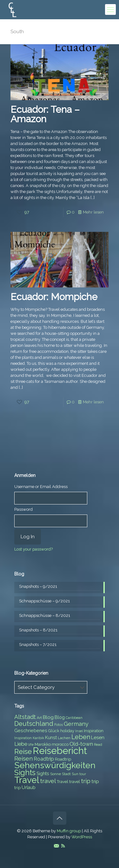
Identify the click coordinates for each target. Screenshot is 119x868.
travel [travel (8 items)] (75, 782)
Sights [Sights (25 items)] (25, 773)
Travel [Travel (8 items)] (63, 782)
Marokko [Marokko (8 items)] (43, 744)
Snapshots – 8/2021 (38, 630)
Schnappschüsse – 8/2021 (45, 615)
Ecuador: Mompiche (54, 297)
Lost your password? (33, 549)
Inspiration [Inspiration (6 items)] (23, 738)
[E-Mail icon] (56, 846)
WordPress (82, 837)
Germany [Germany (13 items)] (76, 724)
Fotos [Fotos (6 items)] (59, 725)
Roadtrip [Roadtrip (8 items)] (63, 759)
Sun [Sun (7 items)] (75, 774)
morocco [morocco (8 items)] (60, 744)
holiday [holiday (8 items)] (67, 731)
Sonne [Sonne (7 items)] (56, 774)
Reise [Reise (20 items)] (23, 752)
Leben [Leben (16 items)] (81, 737)
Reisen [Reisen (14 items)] (23, 759)
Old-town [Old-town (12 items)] (81, 744)
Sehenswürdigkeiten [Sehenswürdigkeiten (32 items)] (55, 765)
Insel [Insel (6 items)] (79, 731)
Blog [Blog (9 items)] (60, 717)
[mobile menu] (110, 9)
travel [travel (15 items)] (48, 781)
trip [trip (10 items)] (95, 781)
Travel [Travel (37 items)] (27, 780)
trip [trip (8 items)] (17, 788)
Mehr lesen (93, 212)
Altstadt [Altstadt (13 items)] (25, 717)
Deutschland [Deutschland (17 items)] (34, 724)
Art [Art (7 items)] (39, 718)
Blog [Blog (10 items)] (48, 717)
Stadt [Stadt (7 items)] (66, 774)
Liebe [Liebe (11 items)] (21, 744)
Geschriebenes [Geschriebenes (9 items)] (31, 731)
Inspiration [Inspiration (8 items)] (94, 731)
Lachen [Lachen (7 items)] (64, 738)
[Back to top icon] (60, 818)
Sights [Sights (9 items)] (43, 774)
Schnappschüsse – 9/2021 (44, 601)
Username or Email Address (41, 487)
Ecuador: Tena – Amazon (45, 114)
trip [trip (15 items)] (86, 781)
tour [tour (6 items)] (83, 774)
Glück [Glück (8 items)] (54, 731)
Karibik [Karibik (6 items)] (38, 738)
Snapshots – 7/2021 (38, 645)
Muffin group (69, 831)
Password (23, 509)
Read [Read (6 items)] (98, 744)
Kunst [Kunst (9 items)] (51, 738)
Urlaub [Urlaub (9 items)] (29, 787)
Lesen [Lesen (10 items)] (98, 738)
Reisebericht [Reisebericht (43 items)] (60, 751)
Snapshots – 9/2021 (38, 586)
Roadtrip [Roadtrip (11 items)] (44, 759)
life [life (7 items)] (31, 744)
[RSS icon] (63, 846)
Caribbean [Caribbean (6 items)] (74, 718)
